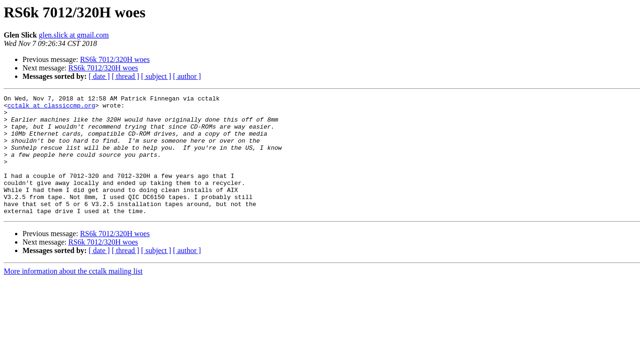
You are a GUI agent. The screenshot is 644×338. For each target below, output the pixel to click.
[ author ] (187, 76)
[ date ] (99, 76)
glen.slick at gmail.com (74, 35)
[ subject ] (156, 76)
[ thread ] (125, 76)
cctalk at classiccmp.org (51, 108)
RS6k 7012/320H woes (115, 59)
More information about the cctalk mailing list (73, 295)
